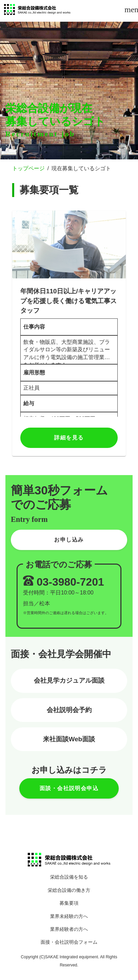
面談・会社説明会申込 (69, 788)
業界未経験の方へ (69, 916)
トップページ (28, 168)
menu (131, 9)
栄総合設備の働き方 (69, 890)
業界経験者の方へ (69, 929)
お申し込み (69, 540)
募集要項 (69, 903)
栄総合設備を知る (69, 877)
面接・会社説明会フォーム (69, 942)
